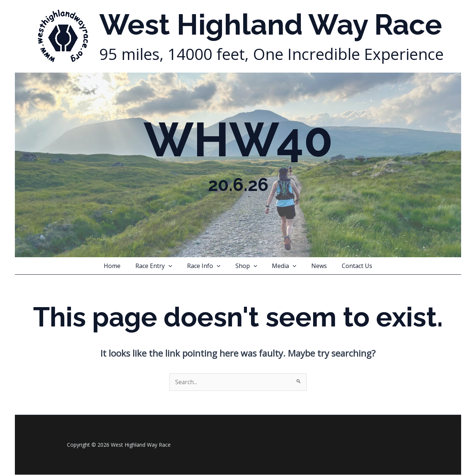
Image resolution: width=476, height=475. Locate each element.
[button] (174, 266)
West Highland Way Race (271, 25)
